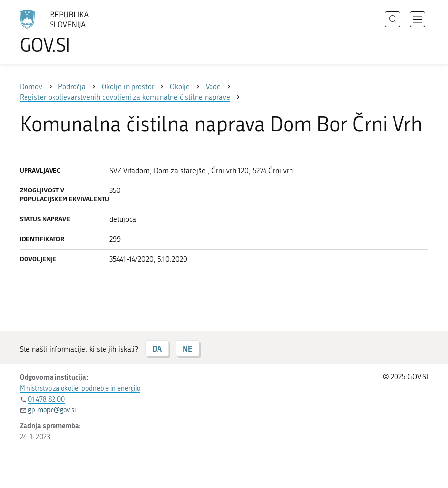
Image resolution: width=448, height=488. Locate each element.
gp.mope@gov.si (52, 410)
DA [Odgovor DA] (157, 348)
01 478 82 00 (46, 399)
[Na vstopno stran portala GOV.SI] (69, 32)
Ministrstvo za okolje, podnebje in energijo (80, 389)
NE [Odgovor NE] (187, 348)
